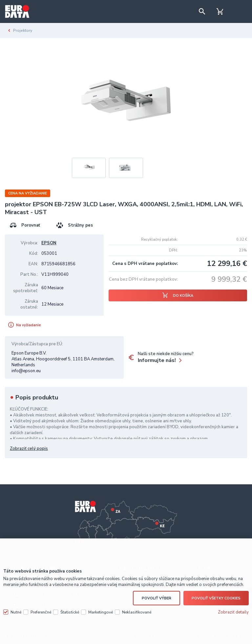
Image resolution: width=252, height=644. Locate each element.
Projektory (23, 30)
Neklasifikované (137, 611)
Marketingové (101, 611)
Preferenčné (41, 611)
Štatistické (70, 611)
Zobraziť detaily (233, 611)
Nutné (16, 611)
